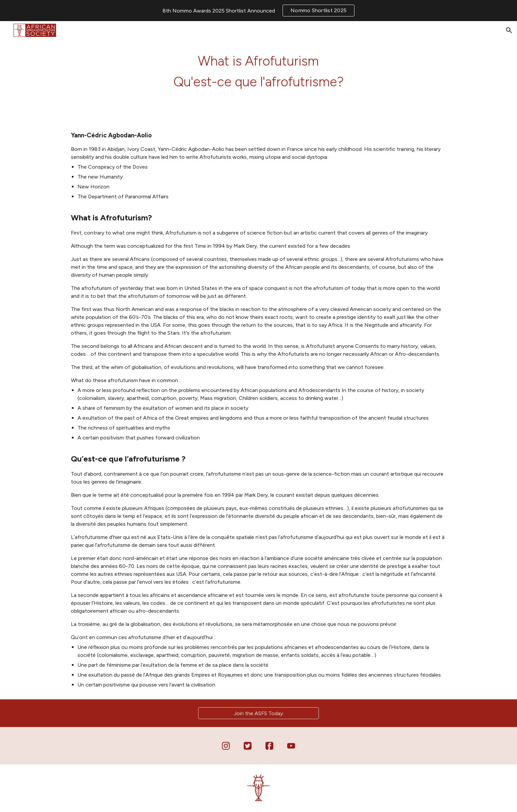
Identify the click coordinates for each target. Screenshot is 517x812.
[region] (258, 11)
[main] (258, 71)
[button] (509, 30)
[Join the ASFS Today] (258, 713)
